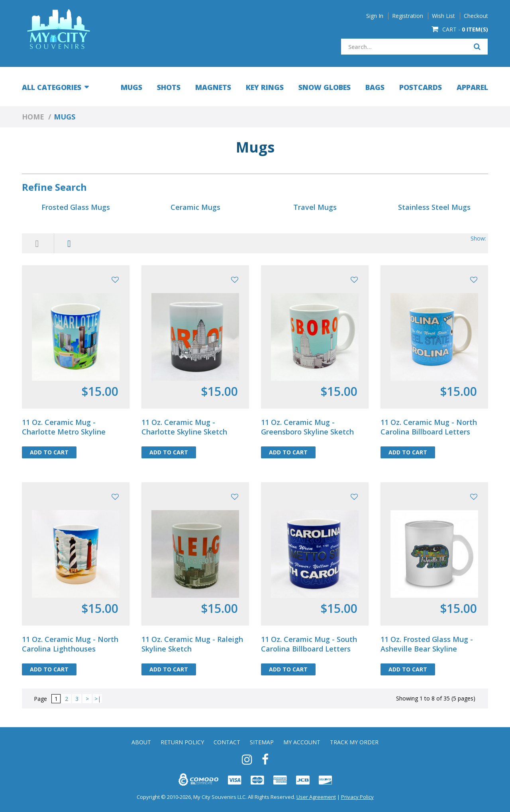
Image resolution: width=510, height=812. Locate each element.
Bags (375, 87)
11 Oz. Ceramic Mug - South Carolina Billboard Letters (309, 644)
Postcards (421, 87)
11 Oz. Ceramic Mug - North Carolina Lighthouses (70, 644)
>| (98, 699)
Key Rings (265, 87)
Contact (227, 742)
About (141, 742)
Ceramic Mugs (195, 207)
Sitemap (262, 742)
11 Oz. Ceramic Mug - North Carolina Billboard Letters (429, 427)
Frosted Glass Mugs (76, 207)
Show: (478, 238)
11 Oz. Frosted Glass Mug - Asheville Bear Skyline (427, 644)
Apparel (472, 87)
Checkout (476, 16)
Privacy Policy (357, 797)
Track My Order (354, 742)
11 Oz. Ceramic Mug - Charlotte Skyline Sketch (184, 427)
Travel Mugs (315, 207)
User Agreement (316, 797)
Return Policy (182, 742)
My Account (302, 742)
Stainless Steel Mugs (434, 207)
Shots (169, 87)
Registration (408, 16)
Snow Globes (325, 87)
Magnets (213, 87)
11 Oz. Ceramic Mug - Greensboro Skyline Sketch (307, 427)
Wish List (443, 16)
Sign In (375, 16)
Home (33, 117)
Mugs (131, 87)
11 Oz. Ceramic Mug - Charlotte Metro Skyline (64, 427)
